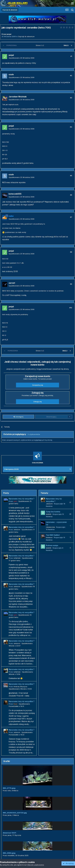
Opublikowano (21, 58)
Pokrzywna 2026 (11, 469)
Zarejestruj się (38, 385)
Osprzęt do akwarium (26, 36)
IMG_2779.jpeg (9, 788)
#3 (71, 98)
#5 (71, 176)
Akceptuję (68, 863)
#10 (71, 308)
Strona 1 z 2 (40, 45)
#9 (71, 284)
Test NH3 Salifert (53, 535)
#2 (71, 76)
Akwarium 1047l (9, 833)
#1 (71, 56)
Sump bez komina (53, 512)
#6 (71, 195)
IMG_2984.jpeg (9, 853)
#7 (71, 217)
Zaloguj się (37, 402)
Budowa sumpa (52, 545)
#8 (71, 252)
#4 (71, 127)
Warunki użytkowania (36, 865)
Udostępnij (18, 417)
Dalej (66, 45)
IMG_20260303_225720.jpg (15, 813)
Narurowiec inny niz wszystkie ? (22, 499)
